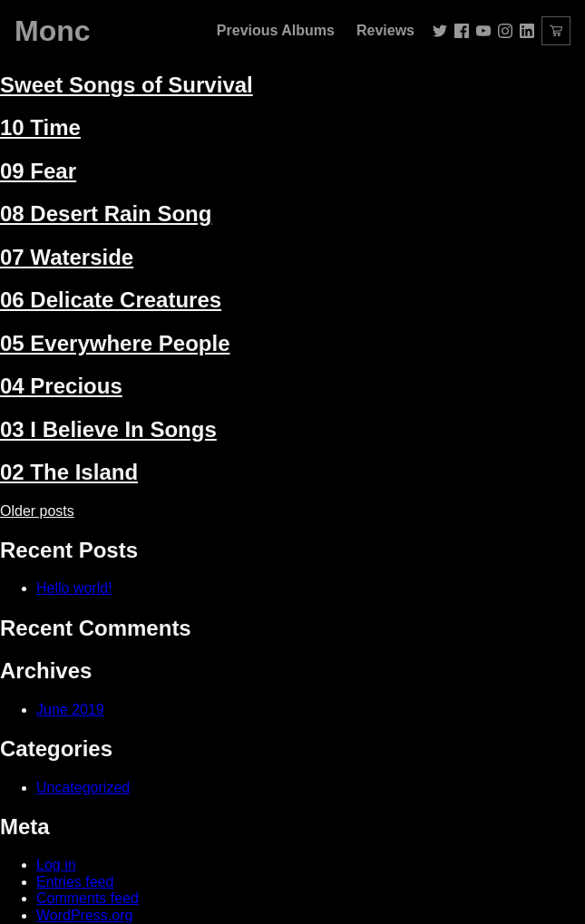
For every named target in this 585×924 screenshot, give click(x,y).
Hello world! (74, 588)
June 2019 (70, 710)
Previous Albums (276, 30)
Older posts (37, 511)
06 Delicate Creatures (111, 300)
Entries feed (75, 882)
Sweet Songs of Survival (127, 85)
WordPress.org (84, 915)
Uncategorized (83, 788)
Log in (56, 865)
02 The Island (69, 472)
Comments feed (88, 898)
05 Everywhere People (115, 343)
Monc (53, 31)
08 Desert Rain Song (106, 214)
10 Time (40, 127)
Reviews (385, 30)
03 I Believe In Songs (108, 429)
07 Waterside (67, 257)
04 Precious (61, 386)
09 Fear (38, 171)
